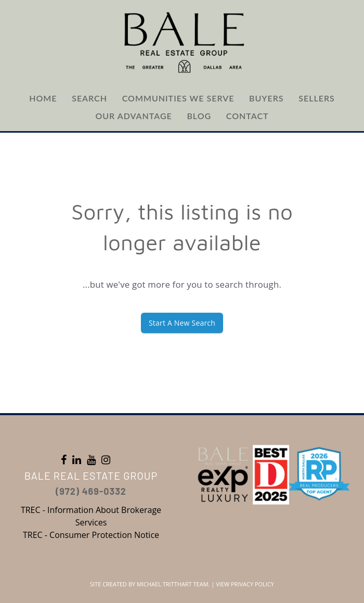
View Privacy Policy (245, 584)
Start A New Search (182, 323)
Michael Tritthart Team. (173, 584)
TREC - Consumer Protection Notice (91, 535)
